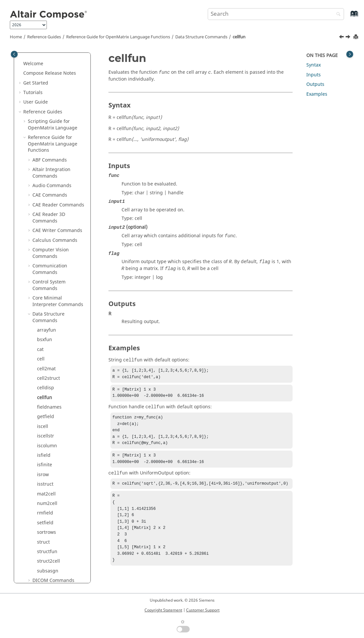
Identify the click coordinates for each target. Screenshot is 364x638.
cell (41, 105)
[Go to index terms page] (347, 17)
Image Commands (53, 432)
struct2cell (48, 307)
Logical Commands (53, 483)
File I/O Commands (54, 368)
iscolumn (47, 192)
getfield (46, 162)
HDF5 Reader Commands (47, 400)
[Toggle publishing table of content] (14, 54)
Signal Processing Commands (52, 564)
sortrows (47, 278)
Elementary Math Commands (51, 355)
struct (43, 288)
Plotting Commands (54, 525)
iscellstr (46, 182)
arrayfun (47, 76)
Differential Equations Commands (57, 339)
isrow (43, 220)
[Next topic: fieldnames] (349, 38)
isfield (44, 201)
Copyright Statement (163, 610)
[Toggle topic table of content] (350, 54)
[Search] (337, 15)
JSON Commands (51, 442)
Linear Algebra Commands (49, 471)
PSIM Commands (51, 535)
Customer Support (203, 610)
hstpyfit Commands (54, 423)
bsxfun (45, 85)
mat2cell (46, 240)
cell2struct (48, 124)
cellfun (239, 37)
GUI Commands (50, 387)
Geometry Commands (56, 378)
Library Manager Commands (51, 455)
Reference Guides (44, 37)
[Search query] (276, 14)
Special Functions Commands (52, 580)
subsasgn (48, 317)
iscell (43, 172)
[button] (30, 60)
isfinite (45, 211)
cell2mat (46, 115)
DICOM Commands (53, 326)
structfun (47, 297)
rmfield (45, 259)
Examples (317, 94)
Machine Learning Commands (52, 497)
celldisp (46, 134)
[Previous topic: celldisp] (342, 38)
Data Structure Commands (201, 37)
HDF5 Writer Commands (59, 413)
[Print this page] (356, 37)
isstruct (45, 230)
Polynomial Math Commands (51, 548)
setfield (45, 269)
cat (40, 95)
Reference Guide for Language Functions (118, 37)
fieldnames (49, 153)
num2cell (47, 249)
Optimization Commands (47, 513)
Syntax (314, 65)
